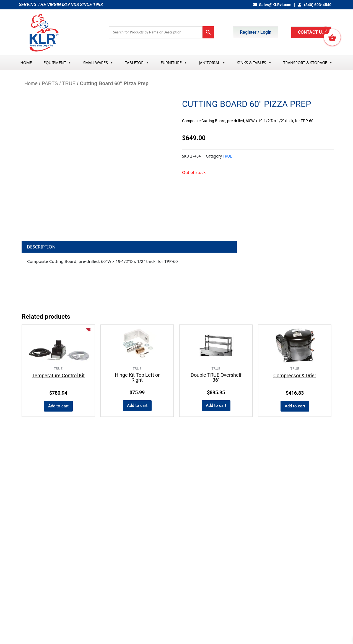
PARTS (50, 83)
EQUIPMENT (57, 63)
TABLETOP (137, 63)
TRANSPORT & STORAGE (308, 63)
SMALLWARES (98, 63)
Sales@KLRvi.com (272, 5)
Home (31, 83)
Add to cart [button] (58, 406)
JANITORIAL (212, 63)
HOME (26, 63)
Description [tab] (41, 247)
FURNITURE (174, 63)
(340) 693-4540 (315, 5)
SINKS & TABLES (254, 63)
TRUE (69, 83)
